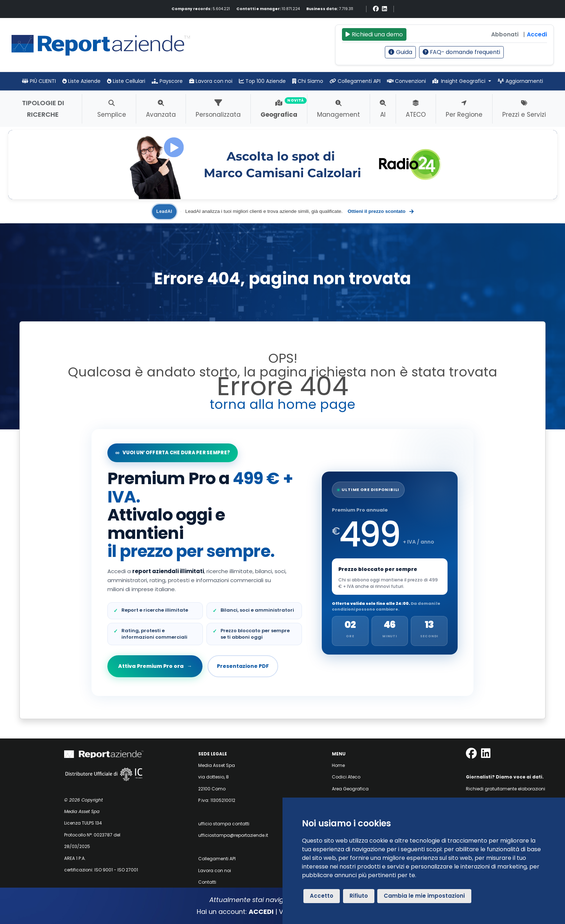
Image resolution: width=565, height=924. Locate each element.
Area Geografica (350, 789)
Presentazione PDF (243, 666)
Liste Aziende (81, 81)
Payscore (167, 81)
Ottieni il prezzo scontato (381, 211)
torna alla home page (282, 404)
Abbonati (505, 34)
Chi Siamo (308, 81)
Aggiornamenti (520, 81)
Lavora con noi (211, 81)
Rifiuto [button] (359, 896)
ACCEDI (261, 912)
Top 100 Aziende (262, 81)
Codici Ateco (346, 777)
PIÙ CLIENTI (39, 81)
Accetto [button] (322, 896)
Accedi (537, 34)
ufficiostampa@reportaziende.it (233, 835)
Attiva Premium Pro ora (155, 666)
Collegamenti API (355, 81)
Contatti (207, 882)
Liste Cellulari (126, 81)
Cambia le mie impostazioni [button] (424, 896)
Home (338, 765)
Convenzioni (406, 81)
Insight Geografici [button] (460, 81)
